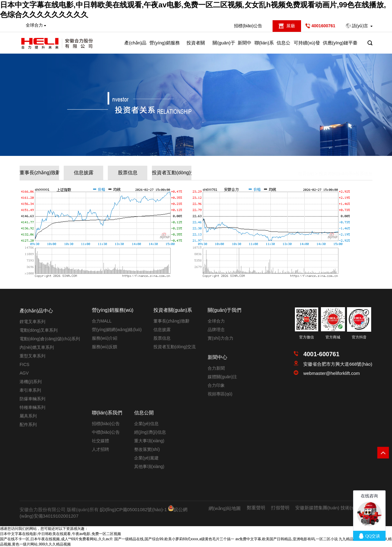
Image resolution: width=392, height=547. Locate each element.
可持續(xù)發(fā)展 (307, 47)
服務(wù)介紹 (105, 338)
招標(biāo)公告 (248, 26)
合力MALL (102, 321)
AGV (24, 373)
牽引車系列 (30, 390)
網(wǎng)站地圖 (225, 508)
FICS (24, 364)
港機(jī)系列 (31, 382)
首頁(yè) (306, 168)
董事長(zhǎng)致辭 (39, 173)
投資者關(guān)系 (196, 47)
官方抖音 (359, 337)
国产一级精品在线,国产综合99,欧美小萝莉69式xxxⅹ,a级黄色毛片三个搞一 (174, 539)
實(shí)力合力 (221, 338)
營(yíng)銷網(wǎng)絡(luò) (117, 330)
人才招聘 (100, 449)
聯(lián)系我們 (264, 47)
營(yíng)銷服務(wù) (164, 47)
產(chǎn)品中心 (135, 47)
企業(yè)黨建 (146, 458)
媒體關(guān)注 (222, 377)
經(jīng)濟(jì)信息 (150, 432)
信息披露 (84, 173)
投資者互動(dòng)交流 (172, 173)
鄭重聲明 (256, 508)
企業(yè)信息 (146, 424)
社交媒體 (100, 441)
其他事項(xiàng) (149, 466)
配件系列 (28, 424)
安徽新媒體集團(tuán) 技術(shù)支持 (332, 508)
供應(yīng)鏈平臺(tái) (340, 47)
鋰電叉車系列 (32, 322)
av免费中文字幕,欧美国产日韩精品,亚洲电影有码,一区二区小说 (286, 539)
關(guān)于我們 (224, 47)
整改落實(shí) (147, 449)
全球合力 (216, 321)
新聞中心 (245, 47)
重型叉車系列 (32, 356)
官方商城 (333, 337)
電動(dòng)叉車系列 (39, 330)
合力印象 (216, 385)
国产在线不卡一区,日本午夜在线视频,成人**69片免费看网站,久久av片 (57, 539)
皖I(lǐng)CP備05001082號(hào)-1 (133, 509)
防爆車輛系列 (32, 399)
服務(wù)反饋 (105, 347)
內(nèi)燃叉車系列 (37, 347)
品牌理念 (216, 330)
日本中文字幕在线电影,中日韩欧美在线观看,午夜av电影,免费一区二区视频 (60, 534)
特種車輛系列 (32, 407)
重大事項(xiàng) (149, 441)
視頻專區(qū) (220, 394)
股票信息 (128, 173)
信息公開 (283, 47)
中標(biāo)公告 (106, 432)
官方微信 (307, 337)
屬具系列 (28, 416)
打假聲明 (280, 508)
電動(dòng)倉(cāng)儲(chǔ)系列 (50, 339)
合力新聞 (216, 368)
